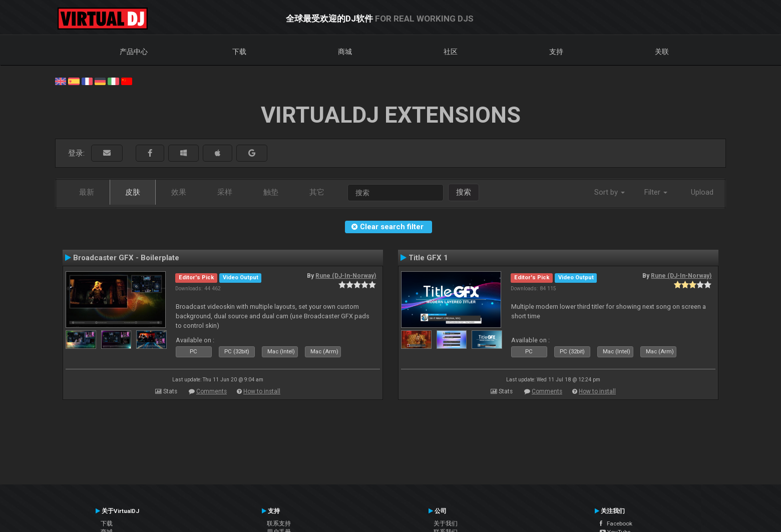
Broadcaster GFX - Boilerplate (126, 258)
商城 (345, 52)
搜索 (464, 192)
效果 (179, 192)
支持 (556, 52)
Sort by (610, 192)
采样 (225, 192)
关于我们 (446, 523)
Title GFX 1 (428, 258)
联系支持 (279, 523)
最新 (87, 192)
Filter (656, 192)
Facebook (616, 523)
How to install (262, 391)
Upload (702, 192)
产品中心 (134, 52)
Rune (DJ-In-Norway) (346, 276)
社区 (451, 52)
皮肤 (133, 192)
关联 (662, 52)
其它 (317, 192)
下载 (239, 52)
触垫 (271, 192)
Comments (212, 391)
